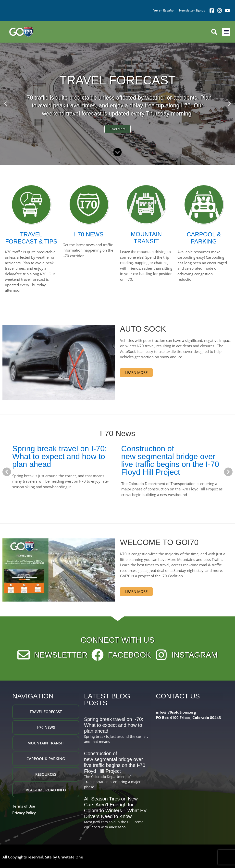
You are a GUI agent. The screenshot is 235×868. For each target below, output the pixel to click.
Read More (117, 129)
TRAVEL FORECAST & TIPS (31, 238)
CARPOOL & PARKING (204, 238)
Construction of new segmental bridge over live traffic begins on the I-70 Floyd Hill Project (170, 460)
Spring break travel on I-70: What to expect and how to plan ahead (60, 456)
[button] (226, 32)
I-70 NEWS (89, 234)
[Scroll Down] (117, 152)
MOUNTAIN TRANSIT (146, 238)
